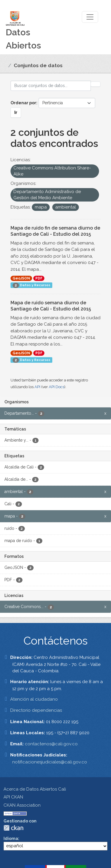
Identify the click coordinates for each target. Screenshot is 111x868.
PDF (39, 278)
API (37, 387)
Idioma (11, 839)
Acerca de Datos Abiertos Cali (35, 789)
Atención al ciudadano (34, 699)
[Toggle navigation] (90, 17)
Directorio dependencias (36, 710)
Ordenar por (23, 103)
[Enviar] (96, 84)
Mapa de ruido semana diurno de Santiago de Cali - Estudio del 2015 (51, 306)
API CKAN (13, 797)
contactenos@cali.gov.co (51, 744)
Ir (16, 112)
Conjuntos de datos (38, 65)
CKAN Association (22, 805)
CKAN (13, 828)
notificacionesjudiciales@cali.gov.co (50, 762)
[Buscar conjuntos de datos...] (51, 86)
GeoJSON (21, 278)
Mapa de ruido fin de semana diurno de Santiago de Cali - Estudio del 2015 (55, 231)
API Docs (57, 387)
